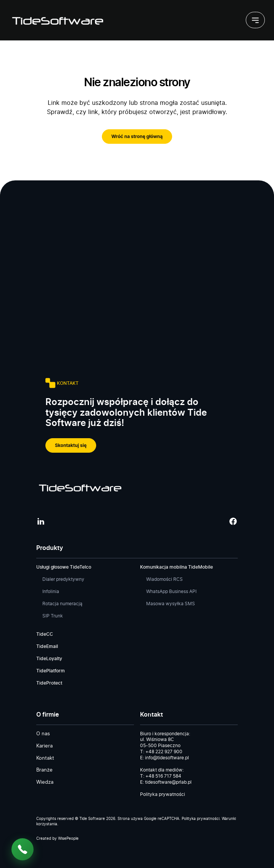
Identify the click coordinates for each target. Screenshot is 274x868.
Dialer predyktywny (63, 579)
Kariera (44, 746)
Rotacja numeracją (62, 604)
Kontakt (45, 758)
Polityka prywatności (163, 794)
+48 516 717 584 (163, 776)
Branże (44, 770)
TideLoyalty (49, 659)
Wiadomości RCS (164, 579)
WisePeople (68, 839)
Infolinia (51, 592)
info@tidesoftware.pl (167, 758)
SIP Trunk (53, 616)
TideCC (45, 634)
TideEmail (47, 646)
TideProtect (49, 683)
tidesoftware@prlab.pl (168, 782)
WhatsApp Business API (171, 592)
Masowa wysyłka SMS (171, 604)
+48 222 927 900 (164, 752)
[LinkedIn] (41, 521)
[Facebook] (233, 521)
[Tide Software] (57, 20)
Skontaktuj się (71, 445)
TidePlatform (51, 671)
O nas (43, 734)
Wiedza (45, 782)
